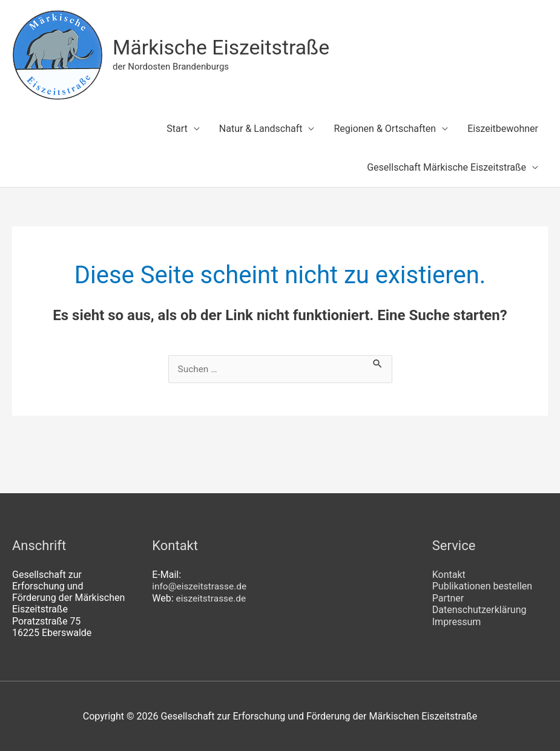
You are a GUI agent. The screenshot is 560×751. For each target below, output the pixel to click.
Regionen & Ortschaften (385, 129)
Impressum (457, 621)
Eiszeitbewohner (503, 129)
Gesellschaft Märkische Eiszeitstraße (446, 167)
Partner (448, 598)
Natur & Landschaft (261, 129)
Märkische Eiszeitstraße (225, 48)
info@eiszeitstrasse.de (201, 586)
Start (177, 129)
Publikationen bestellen (482, 586)
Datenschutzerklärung (479, 609)
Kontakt (449, 575)
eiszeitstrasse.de (212, 598)
